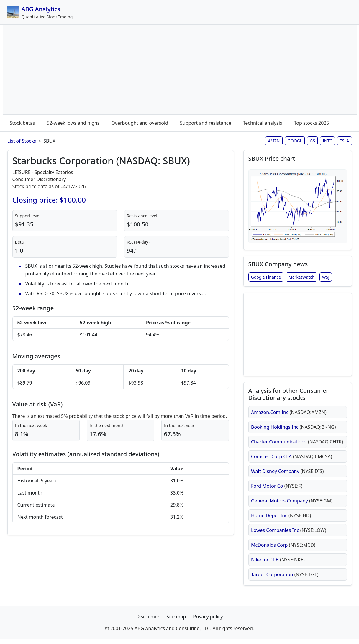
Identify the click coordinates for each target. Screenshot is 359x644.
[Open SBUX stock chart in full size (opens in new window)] (298, 207)
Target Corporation (285, 578)
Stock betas (22, 123)
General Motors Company (292, 505)
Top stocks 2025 (311, 123)
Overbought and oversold (140, 123)
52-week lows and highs (73, 123)
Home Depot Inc (281, 519)
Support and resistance (206, 123)
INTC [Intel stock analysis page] (327, 141)
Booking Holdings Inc (294, 431)
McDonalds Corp (283, 549)
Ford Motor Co (277, 490)
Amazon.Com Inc (289, 416)
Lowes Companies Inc (289, 534)
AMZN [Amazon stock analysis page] (274, 141)
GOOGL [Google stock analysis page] (295, 141)
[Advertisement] (180, 71)
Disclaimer (148, 622)
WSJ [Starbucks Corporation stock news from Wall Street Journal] (326, 279)
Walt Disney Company (287, 475)
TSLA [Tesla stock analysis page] (345, 141)
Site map (176, 622)
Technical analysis (263, 123)
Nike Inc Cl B (278, 563)
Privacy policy (208, 622)
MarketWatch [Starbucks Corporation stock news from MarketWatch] (301, 279)
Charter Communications (297, 446)
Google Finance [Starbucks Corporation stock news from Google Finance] (266, 279)
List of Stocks (22, 141)
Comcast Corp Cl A (292, 460)
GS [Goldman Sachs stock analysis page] (312, 141)
